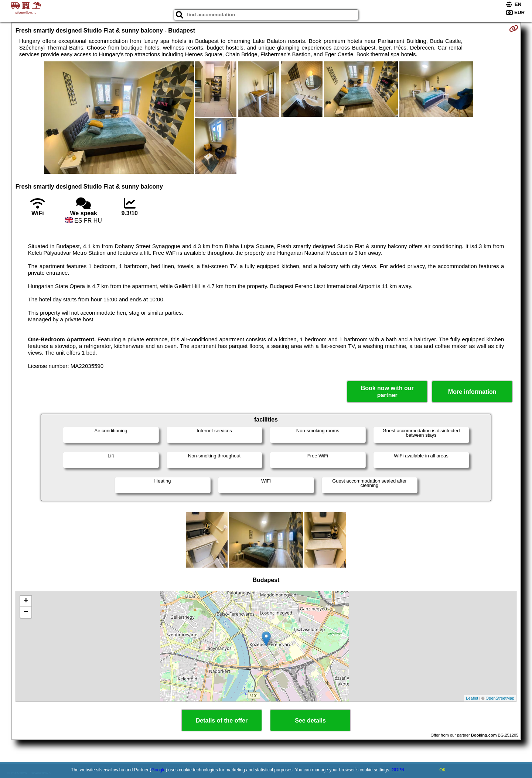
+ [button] (26, 601)
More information (472, 392)
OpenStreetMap (500, 698)
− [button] (26, 612)
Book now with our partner (387, 392)
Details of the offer (222, 721)
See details (310, 721)
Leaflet (472, 698)
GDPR (398, 770)
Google (159, 770)
